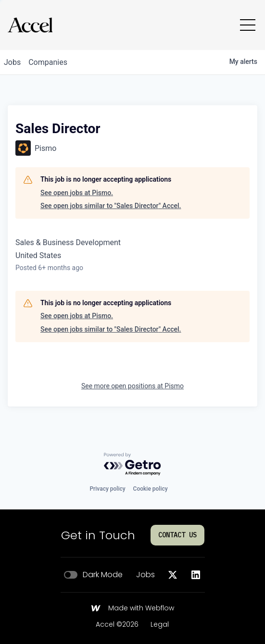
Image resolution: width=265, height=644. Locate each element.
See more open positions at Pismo (132, 386)
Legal (160, 625)
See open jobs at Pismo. (77, 193)
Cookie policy (151, 489)
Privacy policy (107, 489)
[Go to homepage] (30, 25)
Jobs (145, 575)
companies (48, 62)
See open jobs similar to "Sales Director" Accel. (111, 206)
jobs (12, 62)
